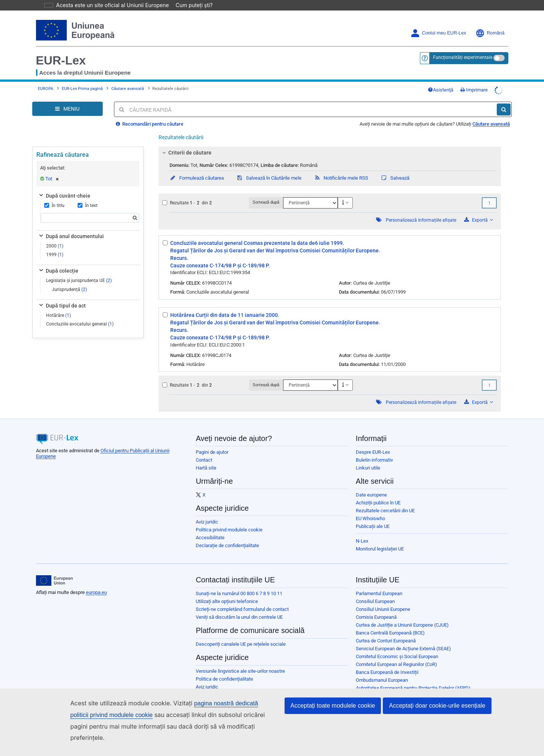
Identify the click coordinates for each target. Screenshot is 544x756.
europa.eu (96, 582)
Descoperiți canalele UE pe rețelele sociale (241, 634)
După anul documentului (71, 226)
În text (88, 195)
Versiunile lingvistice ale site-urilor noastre (240, 661)
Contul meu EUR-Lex (438, 23)
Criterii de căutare (186, 142)
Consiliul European (375, 591)
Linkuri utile (368, 457)
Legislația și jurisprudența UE (79, 270)
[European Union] (55, 570)
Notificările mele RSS (341, 167)
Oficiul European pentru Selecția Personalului (403, 693)
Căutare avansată (128, 78)
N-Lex (362, 530)
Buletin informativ (374, 449)
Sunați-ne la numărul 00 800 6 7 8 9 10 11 (239, 583)
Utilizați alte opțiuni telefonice (227, 591)
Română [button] (490, 23)
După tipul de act (62, 295)
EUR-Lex (61, 50)
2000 (55, 235)
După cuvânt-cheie (64, 185)
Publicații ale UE (373, 516)
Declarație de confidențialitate (227, 535)
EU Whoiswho (370, 508)
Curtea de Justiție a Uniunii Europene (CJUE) (402, 614)
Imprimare (474, 79)
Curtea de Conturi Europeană (386, 630)
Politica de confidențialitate (224, 668)
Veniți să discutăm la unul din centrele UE (239, 607)
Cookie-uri (206, 684)
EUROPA (46, 78)
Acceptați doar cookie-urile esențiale (437, 717)
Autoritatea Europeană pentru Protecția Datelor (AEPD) (413, 677)
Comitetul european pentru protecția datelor (402, 685)
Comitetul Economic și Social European (397, 646)
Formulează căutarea (197, 167)
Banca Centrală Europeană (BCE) (390, 622)
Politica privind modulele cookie (229, 519)
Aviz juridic (207, 511)
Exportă (479, 209)
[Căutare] (504, 99)
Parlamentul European (379, 583)
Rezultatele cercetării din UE (385, 500)
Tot (52, 168)
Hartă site (206, 457)
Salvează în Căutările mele (269, 167)
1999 (55, 244)
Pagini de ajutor (212, 442)
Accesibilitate (210, 527)
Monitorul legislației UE (380, 538)
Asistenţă (441, 79)
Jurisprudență (69, 279)
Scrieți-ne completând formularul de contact (242, 599)
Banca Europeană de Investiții (387, 662)
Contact (204, 449)
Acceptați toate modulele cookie (333, 717)
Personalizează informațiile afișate (421, 210)
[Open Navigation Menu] (67, 98)
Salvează (395, 167)
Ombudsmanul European (382, 670)
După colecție (58, 260)
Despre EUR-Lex (373, 442)
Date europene (371, 484)
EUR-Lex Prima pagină (82, 78)
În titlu (54, 195)
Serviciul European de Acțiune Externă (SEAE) (403, 638)
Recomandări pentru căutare (150, 113)
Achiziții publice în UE (378, 492)
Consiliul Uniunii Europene (383, 599)
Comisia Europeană (376, 607)
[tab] (330, 142)
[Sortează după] (310, 192)
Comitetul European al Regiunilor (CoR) (396, 654)
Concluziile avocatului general (80, 313)
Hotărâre (58, 305)
